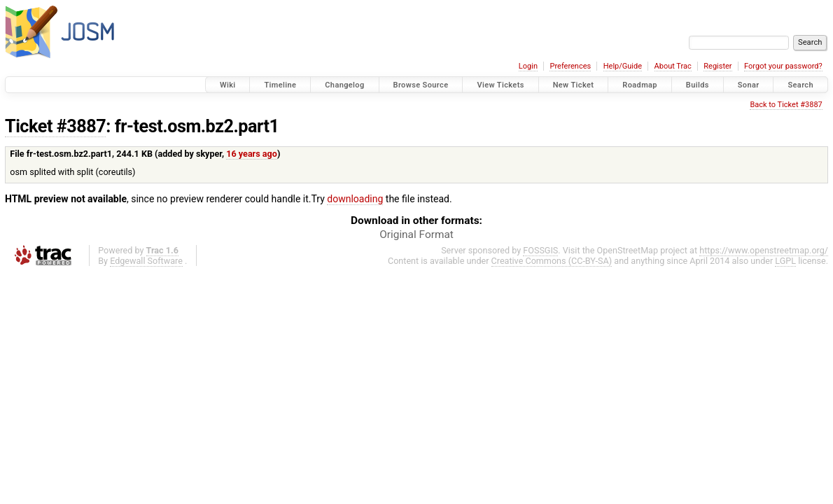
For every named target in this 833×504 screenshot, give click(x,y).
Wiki (228, 85)
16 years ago (252, 154)
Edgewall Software (146, 261)
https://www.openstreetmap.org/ (764, 250)
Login (528, 66)
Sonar (749, 85)
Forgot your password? (783, 66)
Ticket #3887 (55, 126)
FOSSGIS (540, 250)
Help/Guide (623, 66)
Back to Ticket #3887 (786, 105)
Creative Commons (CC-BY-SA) (552, 261)
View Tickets (500, 85)
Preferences (570, 66)
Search (800, 85)
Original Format (416, 234)
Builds (698, 85)
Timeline (280, 85)
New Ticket (574, 85)
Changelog (344, 85)
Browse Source (421, 85)
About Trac (673, 66)
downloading (355, 199)
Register (717, 66)
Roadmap (640, 85)
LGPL (785, 261)
